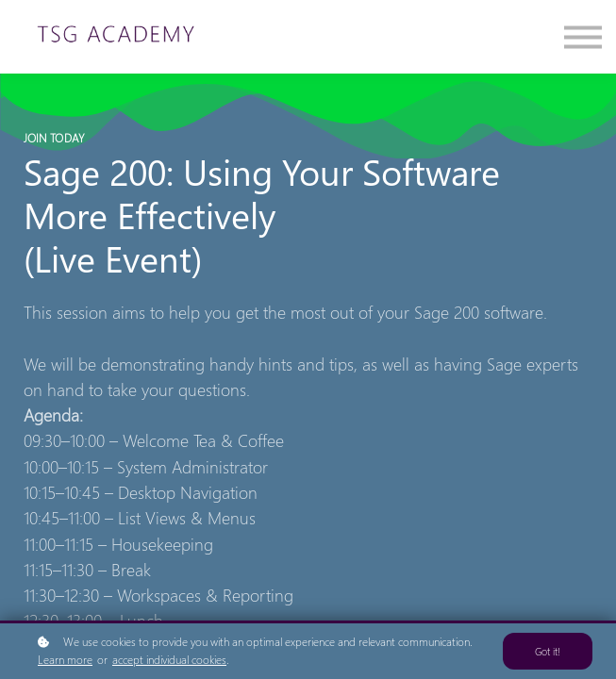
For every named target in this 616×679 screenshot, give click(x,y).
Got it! (548, 651)
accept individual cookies (169, 660)
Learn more (65, 660)
